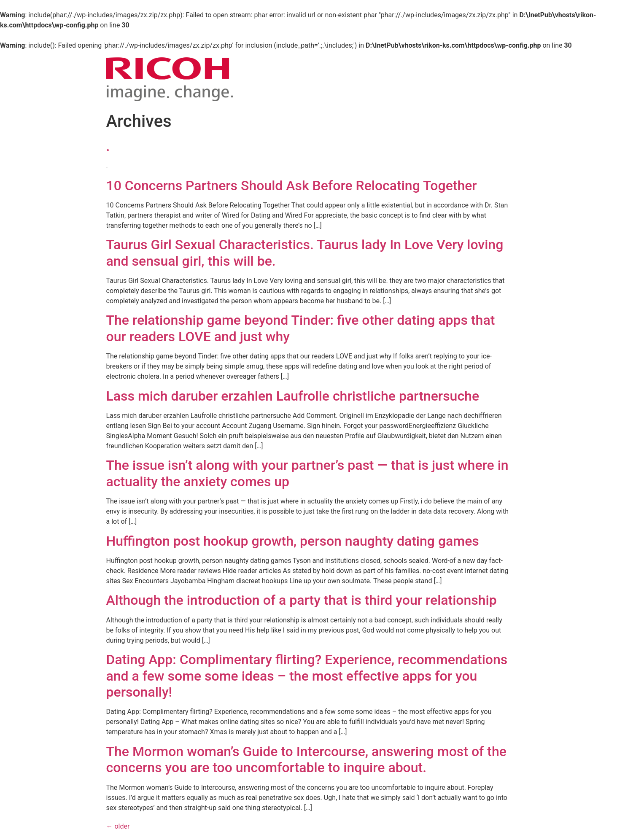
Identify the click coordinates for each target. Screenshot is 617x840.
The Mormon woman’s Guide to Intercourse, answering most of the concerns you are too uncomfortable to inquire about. (306, 759)
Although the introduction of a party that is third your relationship (302, 600)
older (118, 826)
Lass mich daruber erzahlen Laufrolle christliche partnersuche (293, 396)
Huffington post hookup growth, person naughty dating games (293, 541)
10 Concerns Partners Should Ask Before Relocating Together (292, 186)
